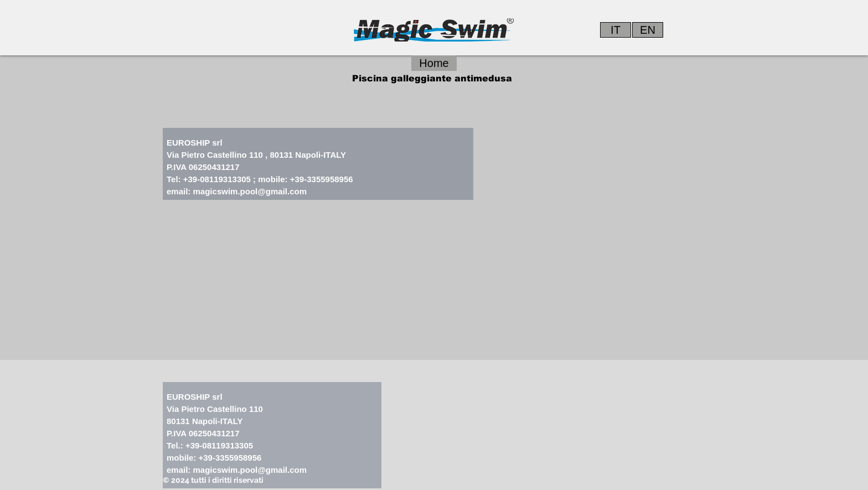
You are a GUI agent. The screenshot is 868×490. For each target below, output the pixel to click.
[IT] (616, 30)
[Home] (434, 63)
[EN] (648, 30)
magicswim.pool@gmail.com (250, 191)
